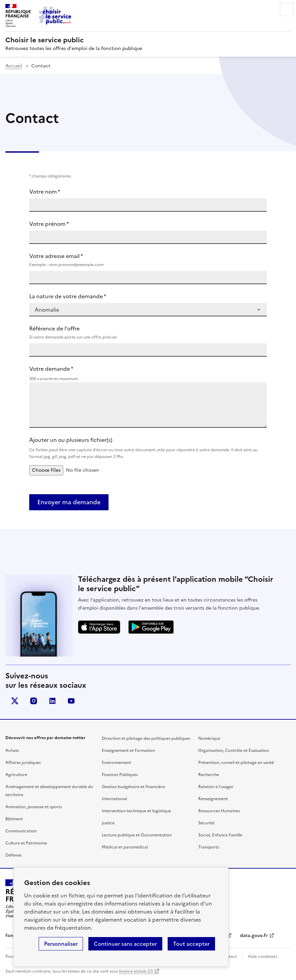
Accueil (14, 66)
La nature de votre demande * (68, 296)
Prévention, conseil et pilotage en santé (236, 763)
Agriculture (16, 775)
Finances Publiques (120, 775)
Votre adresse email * (148, 260)
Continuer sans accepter (125, 944)
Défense (13, 855)
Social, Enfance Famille (220, 835)
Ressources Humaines (219, 811)
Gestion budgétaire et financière (133, 787)
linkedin (52, 701)
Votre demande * (51, 369)
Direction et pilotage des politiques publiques (146, 738)
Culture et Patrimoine (26, 843)
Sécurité (206, 823)
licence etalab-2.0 (136, 971)
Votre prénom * (49, 224)
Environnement (116, 763)
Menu (287, 9)
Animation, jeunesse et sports (34, 807)
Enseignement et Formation (128, 751)
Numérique (209, 738)
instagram (34, 701)
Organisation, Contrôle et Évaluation (234, 751)
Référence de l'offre (148, 332)
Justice (108, 823)
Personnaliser (61, 944)
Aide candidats (263, 957)
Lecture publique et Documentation (137, 835)
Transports (209, 847)
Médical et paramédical (125, 847)
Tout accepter (191, 944)
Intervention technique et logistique (136, 811)
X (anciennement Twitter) (15, 701)
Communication (21, 831)
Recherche (209, 775)
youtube (71, 701)
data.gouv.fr (254, 936)
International (114, 799)
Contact (229, 957)
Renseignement (213, 799)
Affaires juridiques (23, 763)
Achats (12, 751)
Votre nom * (45, 192)
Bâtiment (14, 819)
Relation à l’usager (216, 787)
